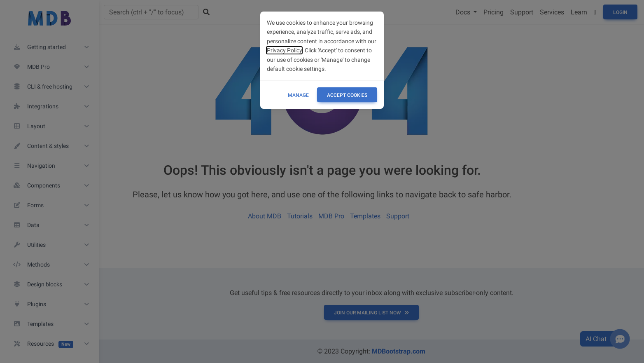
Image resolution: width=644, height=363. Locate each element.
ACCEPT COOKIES (347, 95)
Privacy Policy (284, 50)
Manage (298, 95)
